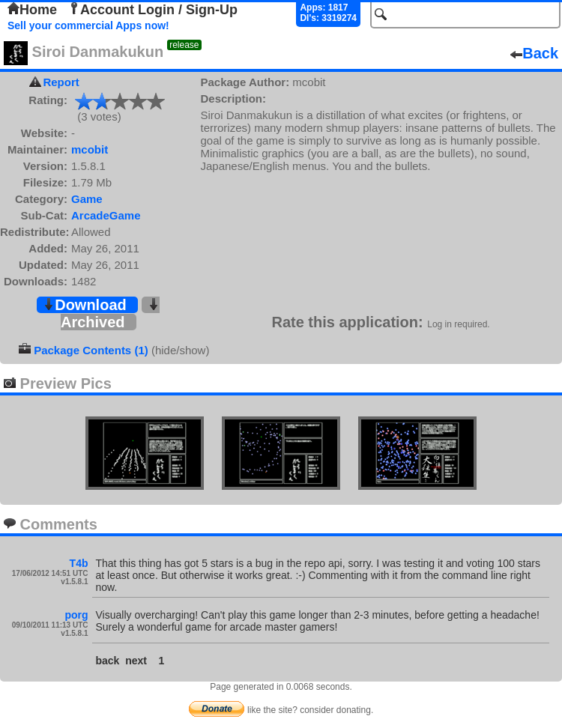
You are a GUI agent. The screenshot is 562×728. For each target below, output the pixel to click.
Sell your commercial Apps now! (88, 25)
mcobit (90, 149)
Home (32, 10)
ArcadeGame (106, 215)
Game (87, 199)
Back (534, 53)
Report (61, 82)
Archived (110, 314)
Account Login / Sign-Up (153, 10)
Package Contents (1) (91, 350)
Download (85, 305)
